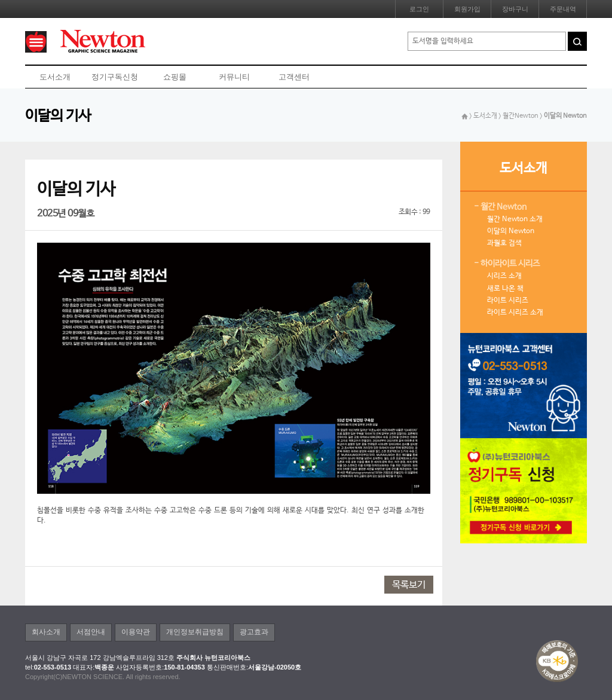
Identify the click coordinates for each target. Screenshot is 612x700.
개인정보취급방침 (195, 632)
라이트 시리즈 (508, 301)
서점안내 (91, 632)
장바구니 (515, 9)
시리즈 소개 (504, 276)
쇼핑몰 (175, 77)
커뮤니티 (234, 77)
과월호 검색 (504, 243)
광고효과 (254, 632)
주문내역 (563, 9)
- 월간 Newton (500, 207)
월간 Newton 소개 (515, 219)
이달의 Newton (511, 231)
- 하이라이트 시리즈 (507, 264)
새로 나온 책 (505, 289)
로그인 (419, 9)
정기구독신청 (115, 77)
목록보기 (409, 585)
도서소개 (55, 77)
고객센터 (294, 77)
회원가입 (467, 9)
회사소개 (46, 632)
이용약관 (136, 632)
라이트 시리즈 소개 (515, 313)
